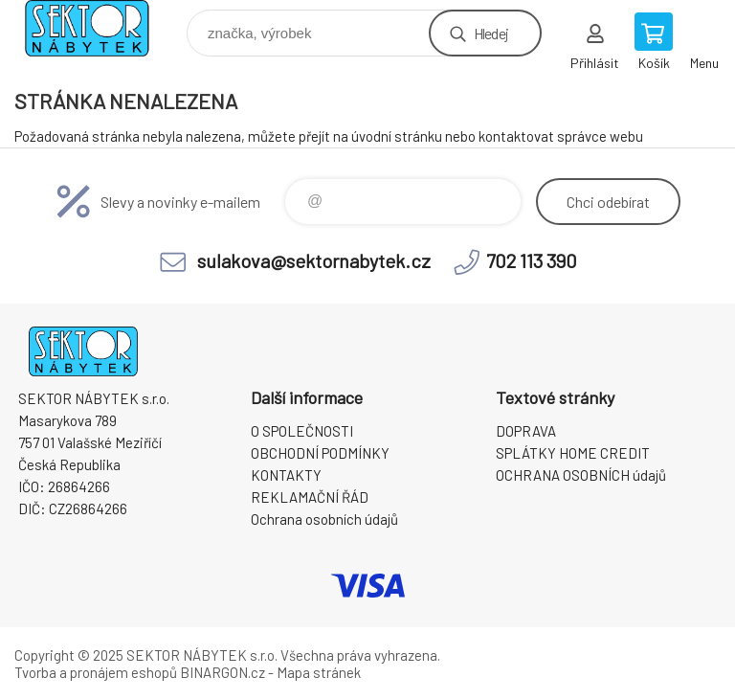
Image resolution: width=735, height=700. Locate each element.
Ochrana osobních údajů (324, 519)
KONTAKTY (286, 475)
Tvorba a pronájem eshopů (96, 672)
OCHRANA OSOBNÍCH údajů (581, 475)
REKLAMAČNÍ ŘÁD (310, 497)
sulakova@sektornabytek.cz (314, 260)
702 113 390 (532, 260)
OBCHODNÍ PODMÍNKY (320, 453)
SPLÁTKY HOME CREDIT (573, 453)
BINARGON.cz (223, 672)
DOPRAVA (526, 431)
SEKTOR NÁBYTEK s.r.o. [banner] (99, 28)
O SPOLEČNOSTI (302, 431)
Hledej (491, 33)
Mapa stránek (319, 672)
